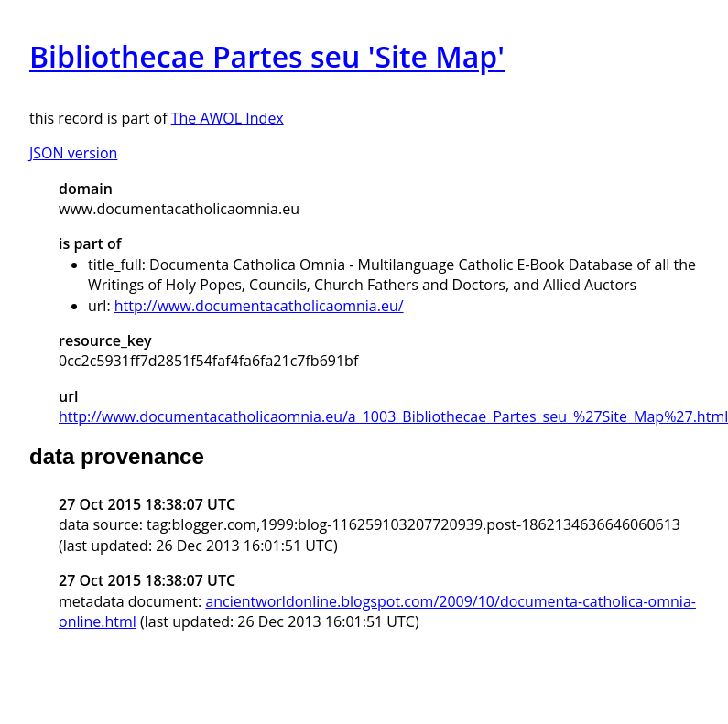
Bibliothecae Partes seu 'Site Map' (267, 56)
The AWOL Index (228, 118)
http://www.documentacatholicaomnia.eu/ (259, 306)
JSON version (73, 153)
